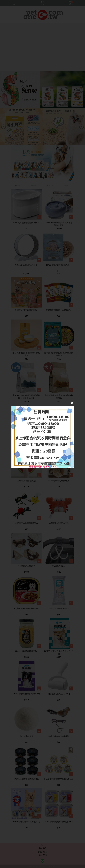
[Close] (72, 403)
